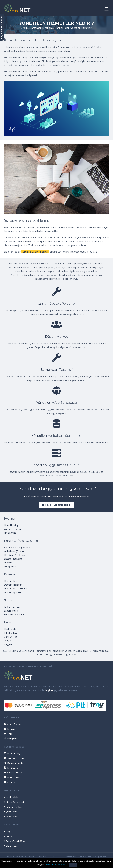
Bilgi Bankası (11, 633)
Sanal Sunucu (11, 611)
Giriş (7, 831)
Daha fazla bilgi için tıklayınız (57, 865)
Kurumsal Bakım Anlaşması (35, 252)
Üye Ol (8, 836)
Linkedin (9, 729)
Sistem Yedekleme (13, 559)
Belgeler (8, 644)
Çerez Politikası (12, 812)
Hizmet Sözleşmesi (14, 802)
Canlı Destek (10, 637)
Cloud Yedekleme (14, 773)
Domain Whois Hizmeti (16, 589)
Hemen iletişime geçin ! (57, 505)
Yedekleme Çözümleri (15, 551)
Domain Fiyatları (12, 592)
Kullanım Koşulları (13, 807)
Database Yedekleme (15, 555)
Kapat (73, 865)
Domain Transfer (13, 585)
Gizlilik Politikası (12, 797)
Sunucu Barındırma (14, 615)
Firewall (8, 563)
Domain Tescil (11, 581)
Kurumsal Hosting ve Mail (17, 547)
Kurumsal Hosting (14, 763)
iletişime (49, 690)
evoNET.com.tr (13, 724)
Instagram (10, 739)
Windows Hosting (13, 529)
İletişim (8, 641)
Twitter (9, 734)
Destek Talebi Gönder (15, 841)
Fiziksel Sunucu (12, 607)
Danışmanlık (10, 566)
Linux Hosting (11, 525)
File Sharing (10, 533)
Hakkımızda (10, 629)
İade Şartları (10, 817)
